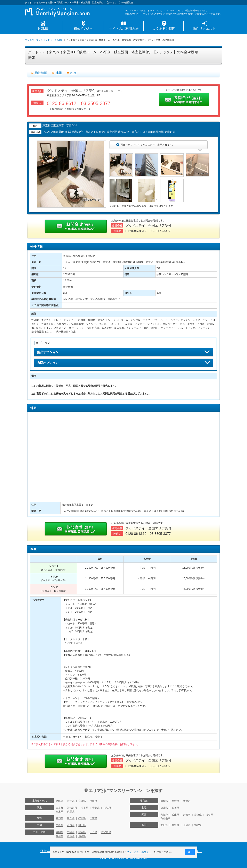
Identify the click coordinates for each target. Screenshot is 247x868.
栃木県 (59, 812)
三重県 (93, 818)
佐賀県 (71, 836)
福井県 (164, 808)
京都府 (187, 815)
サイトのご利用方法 (124, 29)
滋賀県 (209, 815)
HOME (43, 29)
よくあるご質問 (164, 29)
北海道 (59, 801)
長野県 (175, 801)
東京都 (59, 808)
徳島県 (198, 825)
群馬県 (71, 812)
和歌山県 (165, 819)
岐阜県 (82, 818)
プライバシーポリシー (139, 852)
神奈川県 (72, 808)
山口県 (71, 825)
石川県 (175, 808)
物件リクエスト (204, 29)
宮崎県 (71, 832)
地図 (59, 73)
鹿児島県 (106, 832)
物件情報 (41, 73)
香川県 (164, 825)
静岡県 (71, 818)
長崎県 (59, 836)
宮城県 (82, 801)
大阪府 (164, 815)
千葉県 (96, 808)
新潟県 (187, 801)
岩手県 (71, 801)
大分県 (93, 832)
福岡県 (59, 832)
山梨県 (164, 801)
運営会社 (47, 851)
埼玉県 (85, 808)
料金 (73, 73)
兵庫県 (175, 815)
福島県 (93, 801)
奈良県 (198, 815)
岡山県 (82, 825)
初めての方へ (83, 29)
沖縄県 (82, 836)
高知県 (187, 825)
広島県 (59, 825)
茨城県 (107, 808)
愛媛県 (175, 825)
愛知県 (59, 818)
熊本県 (82, 832)
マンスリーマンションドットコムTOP (44, 40)
